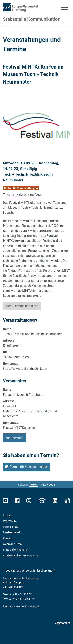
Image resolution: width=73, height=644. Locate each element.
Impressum (10, 521)
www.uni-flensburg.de (27, 606)
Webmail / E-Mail (13, 544)
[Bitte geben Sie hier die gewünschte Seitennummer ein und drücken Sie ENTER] (33, 485)
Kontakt (8, 538)
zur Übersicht (14, 438)
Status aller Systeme (15, 550)
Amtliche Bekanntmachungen (21, 556)
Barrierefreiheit (12, 532)
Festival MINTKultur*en (19, 428)
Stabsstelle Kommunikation (32, 19)
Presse (7, 515)
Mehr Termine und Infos (22, 306)
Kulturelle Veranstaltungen (21, 188)
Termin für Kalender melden (29, 467)
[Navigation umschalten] (64, 7)
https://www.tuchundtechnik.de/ (25, 369)
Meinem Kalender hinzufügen (24, 195)
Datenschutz (11, 527)
